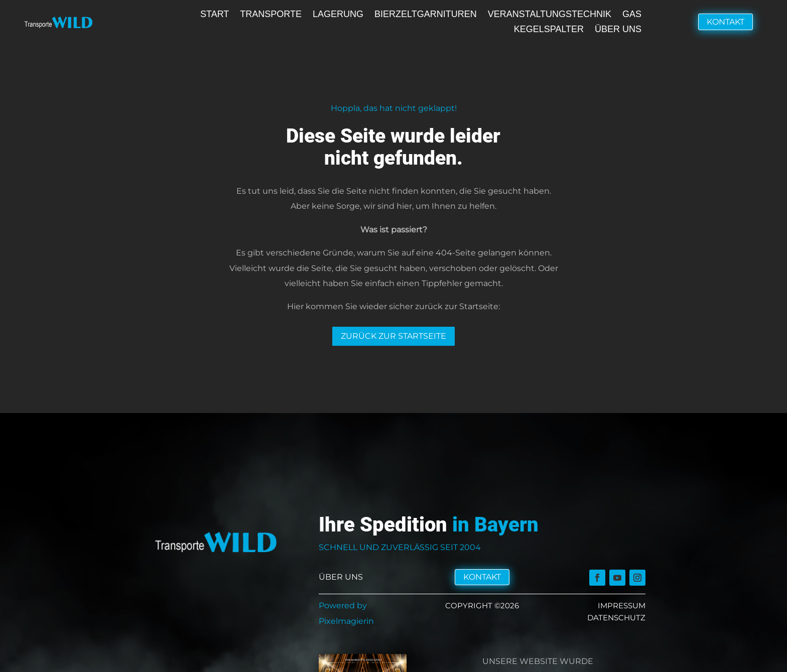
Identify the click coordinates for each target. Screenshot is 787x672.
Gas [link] (632, 15)
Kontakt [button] (726, 22)
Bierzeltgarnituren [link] (426, 15)
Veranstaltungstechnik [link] (550, 15)
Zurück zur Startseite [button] (393, 336)
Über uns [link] (618, 30)
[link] (597, 578)
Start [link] (215, 15)
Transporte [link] (271, 15)
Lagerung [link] (338, 15)
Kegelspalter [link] (549, 30)
